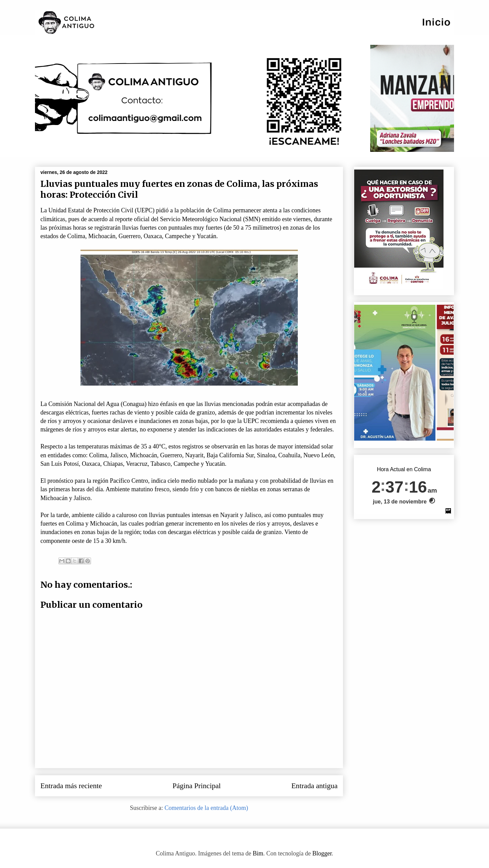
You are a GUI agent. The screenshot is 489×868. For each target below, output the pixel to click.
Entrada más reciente (71, 786)
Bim (258, 853)
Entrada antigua (314, 786)
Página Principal (197, 786)
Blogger (322, 853)
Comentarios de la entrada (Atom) (206, 808)
